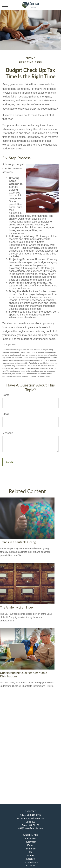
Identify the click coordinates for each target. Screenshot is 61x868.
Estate (31, 845)
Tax (31, 852)
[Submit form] (11, 462)
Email (6, 414)
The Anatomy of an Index (17, 607)
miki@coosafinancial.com (30, 828)
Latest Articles (30, 862)
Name (6, 395)
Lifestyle (30, 859)
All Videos (30, 866)
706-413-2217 (34, 815)
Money (30, 855)
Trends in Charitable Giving (18, 542)
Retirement (30, 838)
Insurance (30, 849)
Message (8, 433)
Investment (30, 842)
